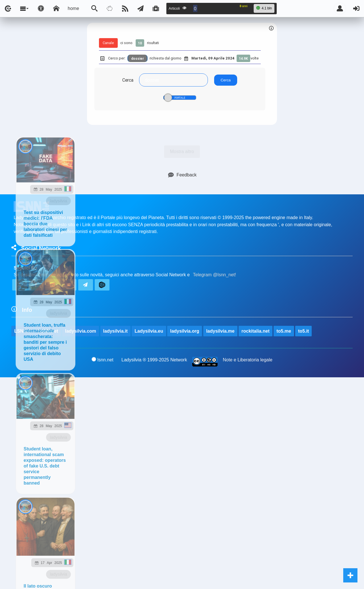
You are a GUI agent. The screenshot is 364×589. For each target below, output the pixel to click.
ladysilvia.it (115, 331)
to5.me (284, 331)
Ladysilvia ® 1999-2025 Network (154, 360)
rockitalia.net (256, 331)
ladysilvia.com (81, 331)
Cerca (128, 80)
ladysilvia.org (185, 331)
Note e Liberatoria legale (248, 360)
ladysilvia (58, 201)
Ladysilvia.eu (149, 331)
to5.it (303, 331)
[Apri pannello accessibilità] (41, 9)
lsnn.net (103, 360)
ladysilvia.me (220, 331)
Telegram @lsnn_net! (215, 275)
